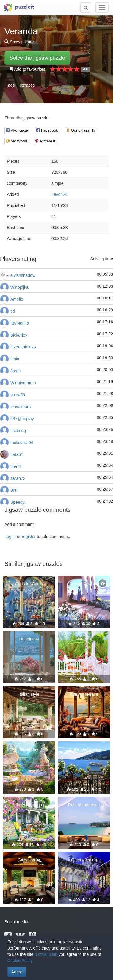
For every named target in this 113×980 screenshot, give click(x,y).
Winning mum (23, 383)
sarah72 (18, 478)
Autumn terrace (84, 694)
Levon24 (59, 194)
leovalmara (21, 407)
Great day (29, 749)
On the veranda (84, 584)
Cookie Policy (20, 961)
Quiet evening (84, 860)
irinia (15, 359)
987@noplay (22, 419)
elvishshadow (23, 275)
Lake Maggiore (84, 749)
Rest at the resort (84, 805)
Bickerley (19, 335)
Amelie (17, 299)
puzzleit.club (46, 954)
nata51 (17, 454)
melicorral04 (22, 443)
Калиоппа (20, 323)
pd (13, 311)
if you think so (23, 347)
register (29, 537)
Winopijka (19, 287)
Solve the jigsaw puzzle (37, 58)
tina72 (16, 466)
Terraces (27, 85)
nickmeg (18, 431)
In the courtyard (29, 805)
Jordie (16, 371)
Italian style (29, 694)
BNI (14, 490)
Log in (10, 537)
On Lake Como (29, 584)
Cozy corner (29, 860)
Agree (17, 972)
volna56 (18, 395)
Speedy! (18, 502)
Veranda (84, 639)
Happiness (29, 639)
